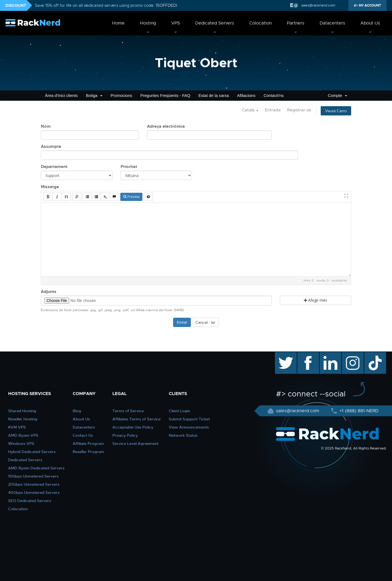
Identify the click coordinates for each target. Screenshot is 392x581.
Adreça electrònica (166, 126)
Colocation (261, 23)
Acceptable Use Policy (133, 427)
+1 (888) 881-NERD (358, 411)
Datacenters (332, 23)
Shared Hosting (22, 411)
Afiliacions (246, 95)
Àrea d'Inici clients (61, 95)
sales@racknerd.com (318, 5)
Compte (337, 95)
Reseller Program (88, 452)
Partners (296, 23)
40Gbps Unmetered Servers (34, 493)
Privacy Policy (125, 435)
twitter (282, 355)
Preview (131, 197)
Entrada (273, 110)
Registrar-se (299, 110)
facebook (307, 355)
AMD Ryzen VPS (23, 435)
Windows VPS (21, 444)
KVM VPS (17, 427)
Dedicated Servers (215, 23)
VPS (176, 23)
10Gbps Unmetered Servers (33, 476)
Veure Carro (336, 111)
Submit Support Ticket (189, 419)
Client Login (179, 411)
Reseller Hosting (23, 419)
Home (118, 23)
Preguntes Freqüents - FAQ (165, 95)
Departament (54, 167)
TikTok (371, 355)
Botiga (94, 95)
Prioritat (129, 167)
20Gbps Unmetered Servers (34, 484)
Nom (46, 126)
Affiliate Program (88, 444)
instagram (352, 355)
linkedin (328, 355)
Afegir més (316, 300)
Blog (77, 411)
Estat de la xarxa (214, 95)
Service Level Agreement (135, 444)
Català (250, 110)
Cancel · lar (205, 322)
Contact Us (83, 435)
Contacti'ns (274, 95)
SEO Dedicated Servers (30, 501)
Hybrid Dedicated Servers (32, 452)
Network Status (183, 435)
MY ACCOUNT (370, 5)
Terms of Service (128, 411)
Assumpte (51, 146)
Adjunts (49, 292)
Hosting (148, 23)
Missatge (50, 187)
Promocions (121, 95)
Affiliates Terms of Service (137, 419)
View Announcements (189, 427)
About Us (370, 23)
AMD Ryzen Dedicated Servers (36, 468)
